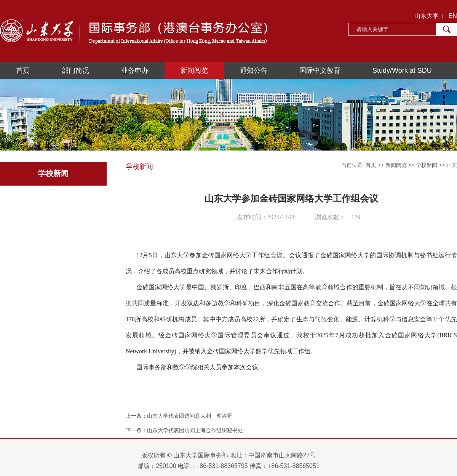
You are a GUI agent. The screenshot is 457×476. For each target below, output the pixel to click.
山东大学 (427, 16)
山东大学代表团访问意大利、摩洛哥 (190, 416)
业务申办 (135, 71)
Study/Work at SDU (402, 71)
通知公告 (254, 71)
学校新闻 (427, 165)
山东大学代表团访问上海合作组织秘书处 (195, 430)
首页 (23, 71)
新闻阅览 (194, 71)
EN (453, 16)
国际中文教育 (320, 71)
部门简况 (75, 71)
